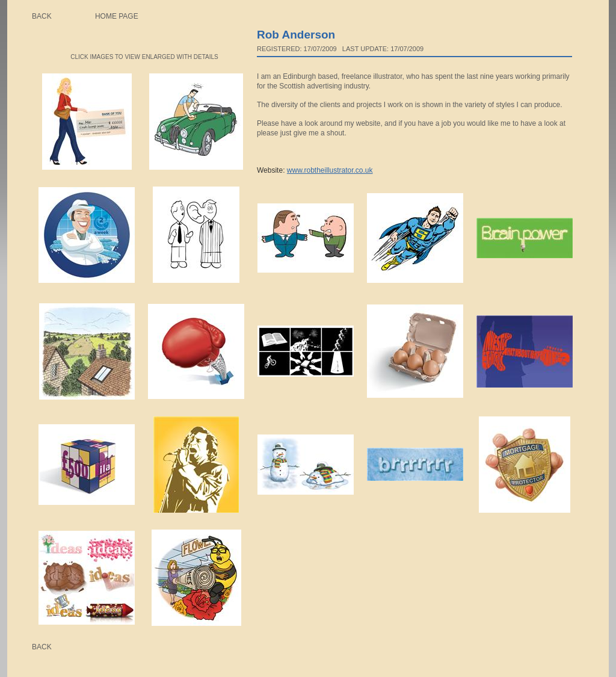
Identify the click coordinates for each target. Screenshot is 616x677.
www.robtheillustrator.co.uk (330, 170)
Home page (117, 16)
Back (42, 16)
